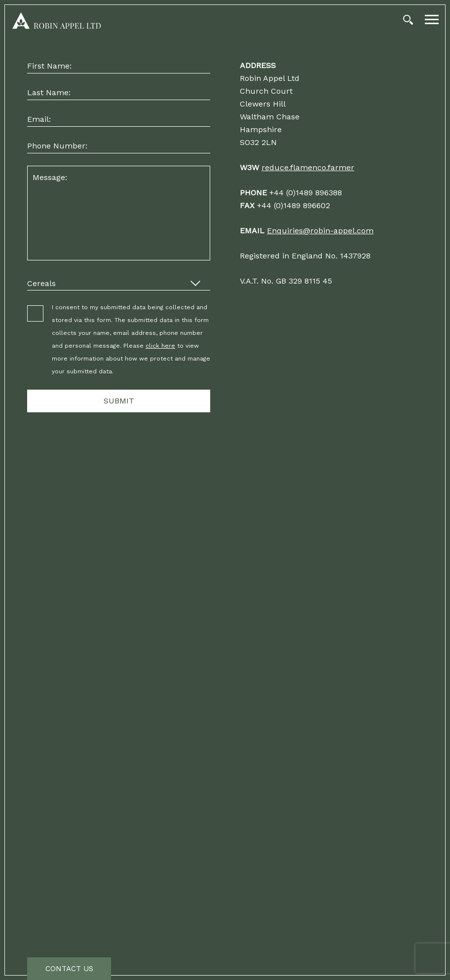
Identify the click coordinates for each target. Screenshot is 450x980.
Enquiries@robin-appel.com (320, 231)
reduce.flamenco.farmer (308, 167)
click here (160, 346)
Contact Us (69, 969)
